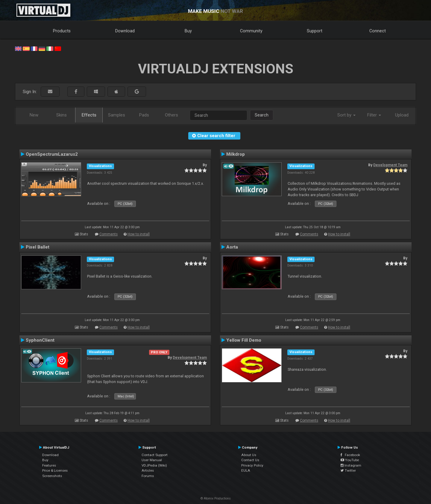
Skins (62, 115)
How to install (139, 234)
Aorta (232, 247)
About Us (249, 455)
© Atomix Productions (216, 498)
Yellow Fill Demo (244, 340)
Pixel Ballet (38, 247)
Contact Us (250, 460)
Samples (117, 115)
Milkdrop (236, 154)
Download (125, 31)
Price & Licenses (55, 470)
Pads (144, 115)
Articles (148, 470)
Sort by (346, 115)
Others (172, 115)
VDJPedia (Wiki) (154, 465)
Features (49, 465)
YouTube (350, 460)
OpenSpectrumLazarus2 (52, 154)
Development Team (390, 165)
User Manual (152, 460)
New (34, 115)
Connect (378, 31)
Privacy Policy (252, 465)
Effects (89, 115)
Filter (374, 115)
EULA (246, 470)
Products (62, 31)
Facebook (350, 455)
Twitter (348, 470)
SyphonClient (40, 340)
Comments (108, 234)
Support (315, 31)
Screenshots (52, 476)
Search (262, 115)
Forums (148, 476)
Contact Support (155, 455)
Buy (188, 31)
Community (251, 31)
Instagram (351, 465)
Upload (402, 115)
